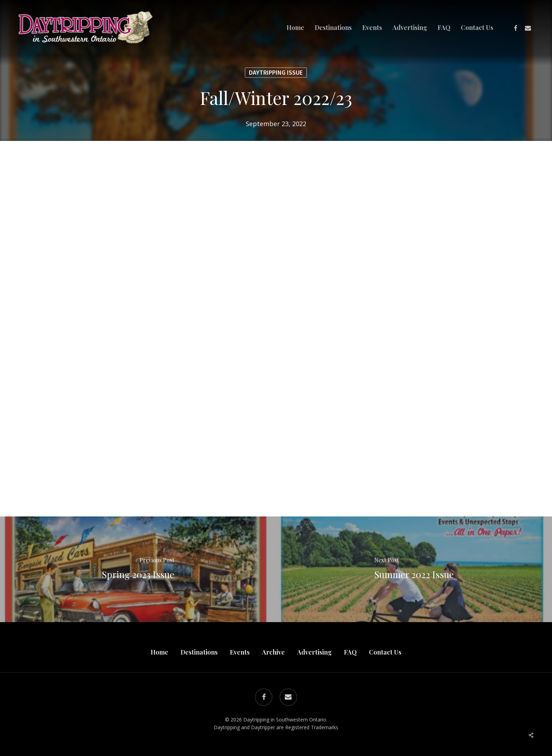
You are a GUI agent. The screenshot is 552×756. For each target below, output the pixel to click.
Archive (273, 652)
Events (240, 652)
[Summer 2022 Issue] (414, 569)
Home (159, 652)
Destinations (199, 652)
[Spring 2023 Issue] (138, 569)
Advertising (314, 652)
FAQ (350, 652)
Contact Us (385, 652)
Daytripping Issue (276, 72)
